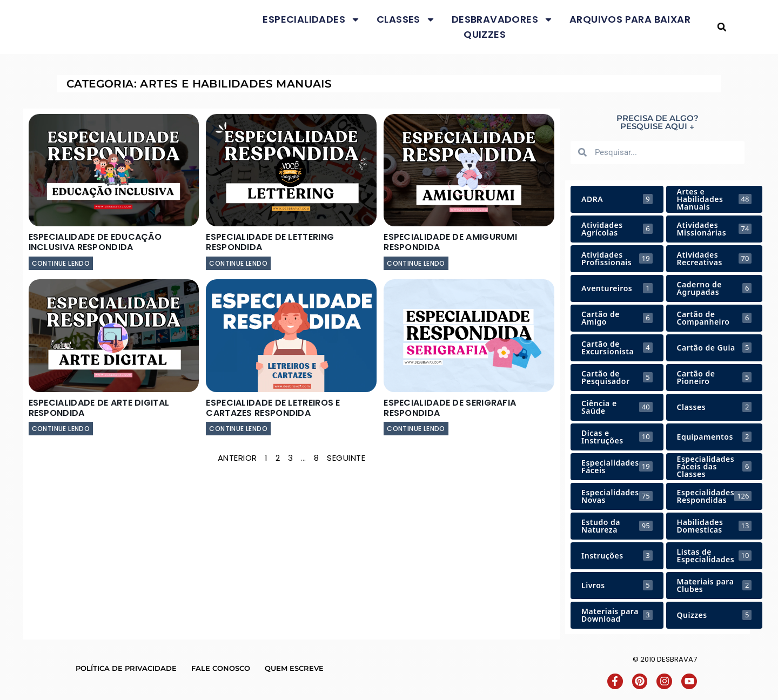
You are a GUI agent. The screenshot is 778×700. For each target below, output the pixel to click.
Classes (406, 19)
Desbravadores (502, 19)
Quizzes (485, 34)
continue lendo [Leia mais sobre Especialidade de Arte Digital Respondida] (61, 429)
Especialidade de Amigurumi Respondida (450, 242)
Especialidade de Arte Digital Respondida (99, 408)
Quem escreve (294, 668)
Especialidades (311, 19)
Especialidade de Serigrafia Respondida (450, 408)
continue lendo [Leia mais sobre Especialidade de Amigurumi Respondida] (416, 263)
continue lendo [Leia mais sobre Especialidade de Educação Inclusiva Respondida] (61, 263)
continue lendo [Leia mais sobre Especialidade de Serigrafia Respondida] (416, 429)
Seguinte (346, 458)
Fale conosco (221, 668)
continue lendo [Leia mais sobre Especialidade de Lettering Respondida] (238, 263)
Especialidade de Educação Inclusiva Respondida (95, 242)
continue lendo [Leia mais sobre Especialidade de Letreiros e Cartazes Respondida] (238, 429)
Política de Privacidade (126, 668)
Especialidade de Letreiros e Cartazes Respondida (273, 408)
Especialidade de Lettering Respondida (270, 242)
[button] (722, 27)
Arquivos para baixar (630, 19)
